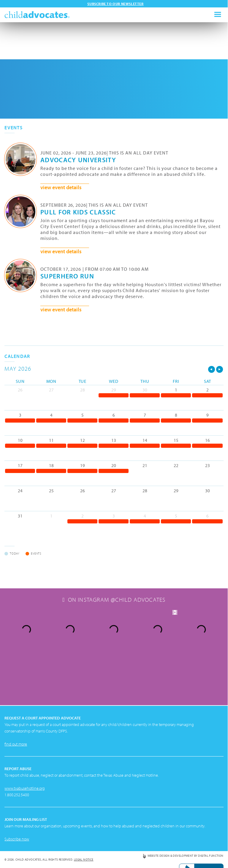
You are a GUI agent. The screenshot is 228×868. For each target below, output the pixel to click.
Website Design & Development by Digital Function (185, 812)
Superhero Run (67, 276)
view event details (61, 187)
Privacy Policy (15, 825)
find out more (16, 700)
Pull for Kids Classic (78, 212)
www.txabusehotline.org (25, 744)
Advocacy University (78, 160)
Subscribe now (17, 795)
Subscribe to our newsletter (115, 4)
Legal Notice (84, 816)
